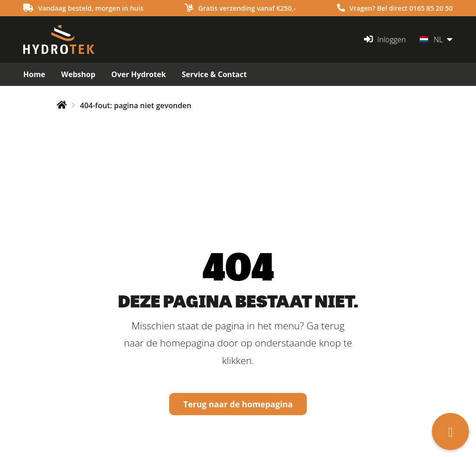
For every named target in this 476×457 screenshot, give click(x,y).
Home (34, 74)
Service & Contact (214, 74)
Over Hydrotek (139, 74)
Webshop (78, 74)
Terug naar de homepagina (238, 404)
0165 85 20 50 (431, 8)
